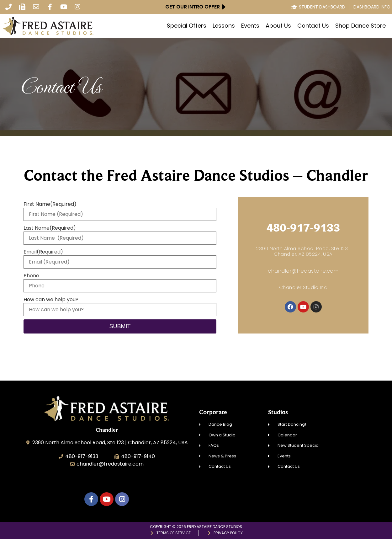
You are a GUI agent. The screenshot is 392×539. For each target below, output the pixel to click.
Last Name (50, 228)
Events (250, 26)
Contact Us (313, 26)
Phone (31, 276)
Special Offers (187, 26)
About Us (278, 26)
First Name (50, 204)
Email (43, 252)
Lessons (224, 26)
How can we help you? (51, 300)
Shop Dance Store (360, 26)
